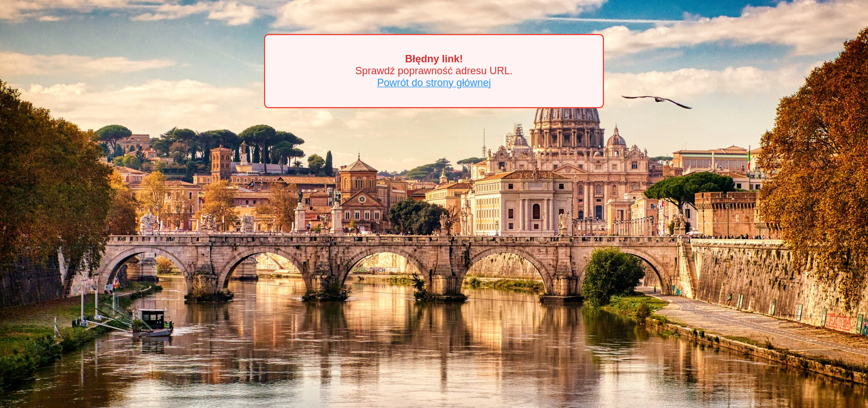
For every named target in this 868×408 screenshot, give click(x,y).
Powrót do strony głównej (434, 83)
